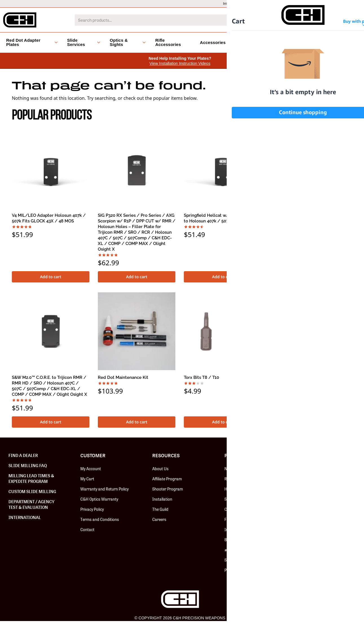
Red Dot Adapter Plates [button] (32, 42)
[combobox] (174, 20)
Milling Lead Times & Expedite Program (31, 478)
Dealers (289, 4)
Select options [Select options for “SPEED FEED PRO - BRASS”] (309, 422)
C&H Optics (234, 509)
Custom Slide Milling (32, 491)
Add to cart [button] (51, 277)
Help (311, 4)
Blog (275, 42)
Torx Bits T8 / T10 (201, 377)
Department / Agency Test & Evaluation (31, 504)
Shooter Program (168, 489)
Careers (159, 519)
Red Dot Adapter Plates (245, 479)
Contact (87, 529)
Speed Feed (234, 560)
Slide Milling (235, 499)
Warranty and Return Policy (104, 489)
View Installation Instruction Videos (180, 63)
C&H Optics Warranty (99, 499)
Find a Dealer (23, 455)
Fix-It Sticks (235, 519)
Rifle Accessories (168, 42)
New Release (236, 469)
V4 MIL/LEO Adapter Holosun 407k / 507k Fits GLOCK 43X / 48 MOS (49, 218)
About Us (160, 469)
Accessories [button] (215, 42)
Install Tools (235, 529)
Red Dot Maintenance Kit (123, 377)
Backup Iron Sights (241, 540)
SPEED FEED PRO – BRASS (296, 377)
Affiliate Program (167, 479)
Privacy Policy (92, 509)
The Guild (160, 509)
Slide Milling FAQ (28, 465)
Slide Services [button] (84, 42)
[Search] (278, 20)
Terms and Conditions (100, 519)
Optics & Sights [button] (128, 42)
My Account (91, 469)
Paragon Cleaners (240, 570)
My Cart (87, 479)
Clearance (250, 42)
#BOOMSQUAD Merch (244, 550)
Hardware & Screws (242, 489)
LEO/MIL (263, 4)
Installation (162, 499)
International (234, 4)
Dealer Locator (339, 4)
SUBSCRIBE (324, 483)
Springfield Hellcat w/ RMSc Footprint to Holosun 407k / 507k (222, 218)
